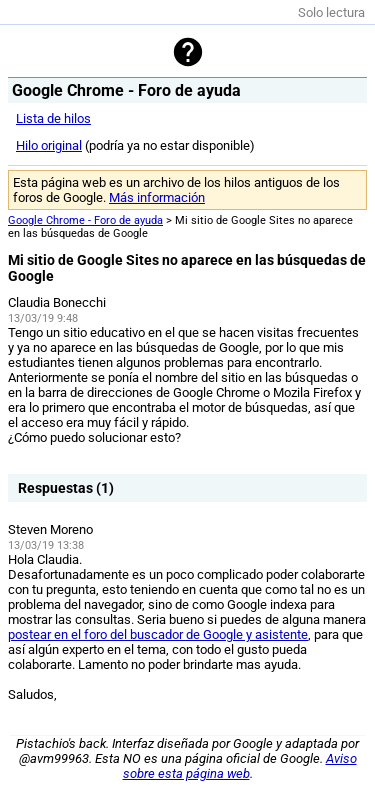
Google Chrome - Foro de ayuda (85, 220)
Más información (157, 197)
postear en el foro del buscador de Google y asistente (158, 634)
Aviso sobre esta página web (240, 766)
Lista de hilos (53, 118)
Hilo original (49, 145)
